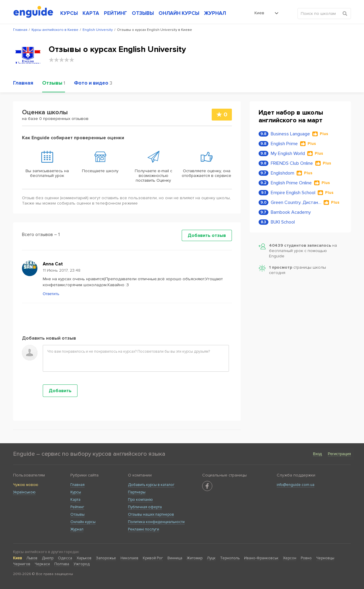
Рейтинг (77, 507)
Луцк (211, 558)
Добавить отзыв (207, 235)
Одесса (65, 558)
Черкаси (42, 564)
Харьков (84, 558)
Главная (77, 485)
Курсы (76, 492)
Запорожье (106, 558)
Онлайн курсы (83, 522)
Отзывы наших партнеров (151, 514)
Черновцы (325, 558)
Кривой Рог (153, 558)
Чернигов (22, 564)
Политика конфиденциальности (156, 522)
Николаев (129, 558)
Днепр (48, 558)
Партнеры (137, 492)
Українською (24, 492)
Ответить (51, 294)
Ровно (306, 558)
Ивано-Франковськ (261, 558)
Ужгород (82, 564)
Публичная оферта (145, 507)
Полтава (62, 564)
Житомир (195, 558)
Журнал (77, 529)
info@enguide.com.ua (296, 485)
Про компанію (140, 500)
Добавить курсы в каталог (151, 485)
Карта (75, 500)
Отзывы (77, 514)
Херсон (290, 558)
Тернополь (230, 558)
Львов (32, 558)
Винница (175, 558)
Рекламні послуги (144, 529)
